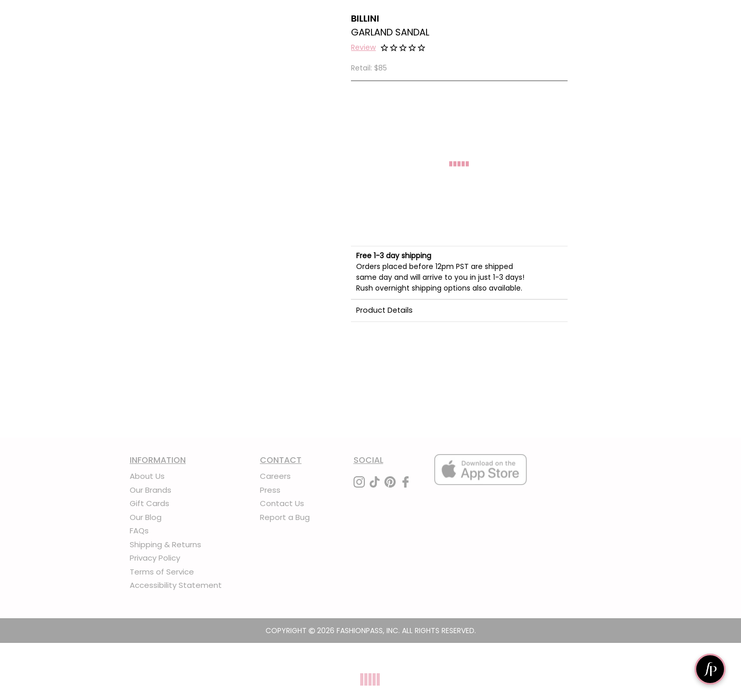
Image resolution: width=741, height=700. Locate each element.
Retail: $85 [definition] (369, 68)
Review (363, 47)
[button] (363, 49)
